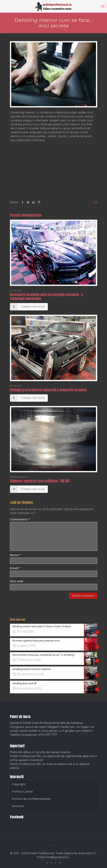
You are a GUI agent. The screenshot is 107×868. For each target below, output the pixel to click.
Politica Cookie (22, 792)
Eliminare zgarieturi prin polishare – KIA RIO (40, 481)
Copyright (19, 784)
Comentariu (20, 519)
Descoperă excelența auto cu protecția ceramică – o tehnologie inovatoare (46, 297)
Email (15, 568)
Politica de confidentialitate (31, 799)
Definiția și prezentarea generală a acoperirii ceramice (48, 390)
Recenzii (18, 806)
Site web (17, 581)
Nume (15, 555)
